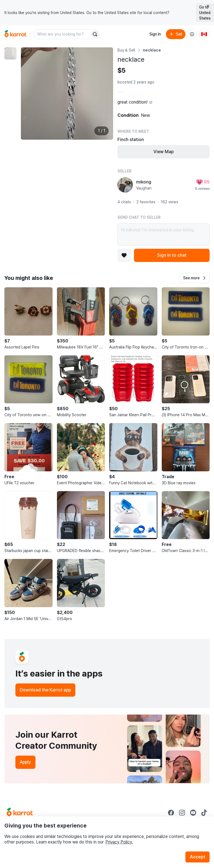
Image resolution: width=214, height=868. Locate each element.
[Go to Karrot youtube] (193, 813)
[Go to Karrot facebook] (171, 813)
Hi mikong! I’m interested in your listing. (164, 234)
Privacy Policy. (119, 842)
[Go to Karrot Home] (20, 813)
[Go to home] (15, 34)
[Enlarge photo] (67, 94)
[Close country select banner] (208, 6)
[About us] (192, 34)
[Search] (95, 34)
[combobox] (62, 34)
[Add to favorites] (124, 255)
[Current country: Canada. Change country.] (204, 34)
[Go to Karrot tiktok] (204, 813)
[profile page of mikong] (125, 185)
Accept (197, 857)
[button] (195, 278)
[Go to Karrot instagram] (182, 813)
